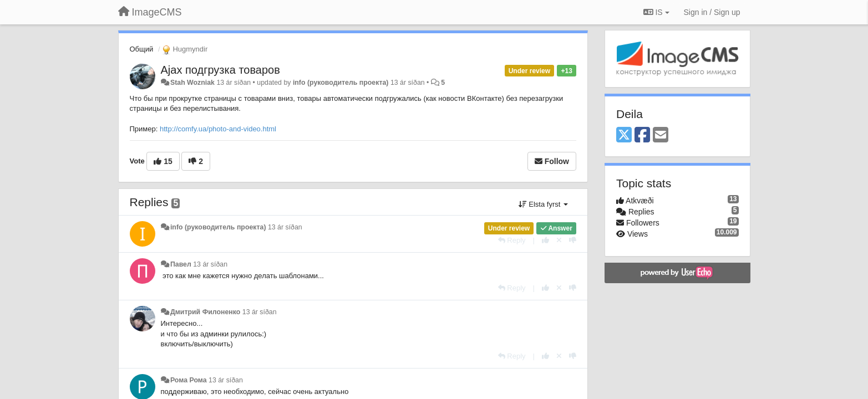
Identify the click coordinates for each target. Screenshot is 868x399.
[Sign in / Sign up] (712, 12)
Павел (181, 264)
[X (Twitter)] (624, 135)
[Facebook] (642, 135)
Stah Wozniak (192, 83)
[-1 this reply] (573, 240)
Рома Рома (189, 380)
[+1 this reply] (545, 240)
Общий (142, 49)
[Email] (661, 135)
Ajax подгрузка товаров (220, 70)
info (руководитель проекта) (341, 83)
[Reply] (512, 240)
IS (656, 12)
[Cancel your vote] (559, 240)
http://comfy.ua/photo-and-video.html (218, 129)
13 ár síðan (285, 227)
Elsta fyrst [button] (543, 204)
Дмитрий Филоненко (205, 312)
